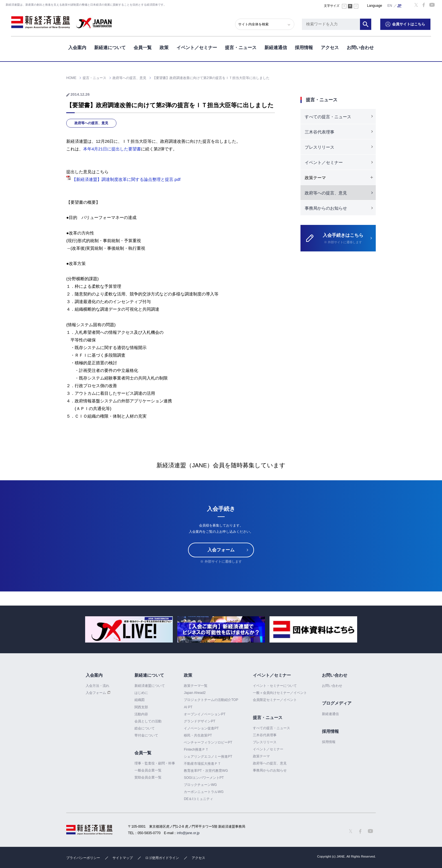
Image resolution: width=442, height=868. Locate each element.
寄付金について (146, 735)
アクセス (330, 48)
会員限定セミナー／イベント (275, 700)
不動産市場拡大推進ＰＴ (202, 764)
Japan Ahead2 (195, 693)
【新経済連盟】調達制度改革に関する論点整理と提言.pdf (123, 179)
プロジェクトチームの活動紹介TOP (211, 700)
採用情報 (304, 48)
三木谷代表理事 (320, 132)
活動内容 (141, 714)
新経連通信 (276, 48)
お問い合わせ (360, 48)
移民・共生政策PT (198, 735)
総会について (145, 728)
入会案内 (77, 48)
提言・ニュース (241, 48)
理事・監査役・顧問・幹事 (155, 763)
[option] (129, 629)
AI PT (188, 707)
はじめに (141, 693)
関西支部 (141, 707)
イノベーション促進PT (201, 728)
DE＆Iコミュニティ (198, 799)
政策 (164, 48)
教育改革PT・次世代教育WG (206, 771)
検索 (366, 24)
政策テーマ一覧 (196, 686)
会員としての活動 (148, 721)
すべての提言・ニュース (328, 117)
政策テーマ (261, 756)
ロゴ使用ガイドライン (162, 858)
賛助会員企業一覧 (148, 777)
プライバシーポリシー (83, 858)
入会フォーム (221, 550)
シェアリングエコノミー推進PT (208, 757)
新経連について (110, 48)
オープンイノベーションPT (205, 714)
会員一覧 (143, 48)
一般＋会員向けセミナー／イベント (280, 693)
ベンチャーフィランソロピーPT (208, 742)
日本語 (399, 5)
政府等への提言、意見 (91, 123)
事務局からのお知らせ (326, 208)
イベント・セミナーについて (275, 686)
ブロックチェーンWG (200, 785)
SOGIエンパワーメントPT (204, 778)
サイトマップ (123, 858)
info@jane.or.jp (188, 833)
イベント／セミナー (197, 48)
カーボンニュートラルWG (204, 792)
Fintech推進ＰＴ (196, 749)
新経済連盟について (150, 686)
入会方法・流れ (98, 686)
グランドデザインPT (199, 721)
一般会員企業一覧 (148, 770)
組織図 (140, 700)
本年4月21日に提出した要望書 (112, 149)
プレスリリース (320, 147)
